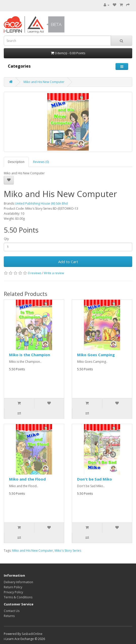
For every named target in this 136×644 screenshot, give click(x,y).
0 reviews (35, 273)
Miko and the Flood (27, 479)
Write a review (54, 273)
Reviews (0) (41, 162)
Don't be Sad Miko (95, 479)
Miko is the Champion (30, 355)
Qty (6, 239)
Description (16, 162)
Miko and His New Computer (44, 82)
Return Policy (13, 587)
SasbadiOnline (32, 634)
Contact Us (12, 611)
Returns (9, 616)
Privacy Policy (13, 592)
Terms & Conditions (18, 597)
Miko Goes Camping (96, 355)
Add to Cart (68, 262)
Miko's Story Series (68, 551)
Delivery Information (18, 582)
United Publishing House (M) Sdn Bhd (41, 203)
